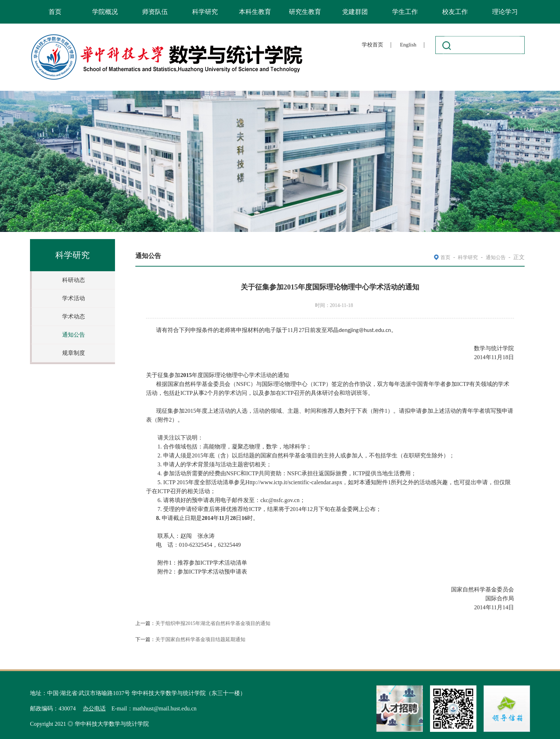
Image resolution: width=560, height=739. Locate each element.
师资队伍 (155, 12)
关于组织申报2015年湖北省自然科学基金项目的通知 (213, 623)
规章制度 (74, 353)
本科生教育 (255, 12)
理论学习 (505, 12)
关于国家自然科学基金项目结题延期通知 (200, 639)
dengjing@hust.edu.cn (365, 330)
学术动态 (74, 316)
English (408, 45)
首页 (55, 12)
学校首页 (372, 45)
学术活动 (74, 298)
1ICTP (202, 563)
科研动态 (74, 280)
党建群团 (355, 12)
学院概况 (105, 12)
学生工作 (405, 12)
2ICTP (202, 572)
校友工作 (455, 12)
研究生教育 (305, 12)
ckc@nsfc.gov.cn (280, 500)
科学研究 (205, 12)
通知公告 (74, 335)
